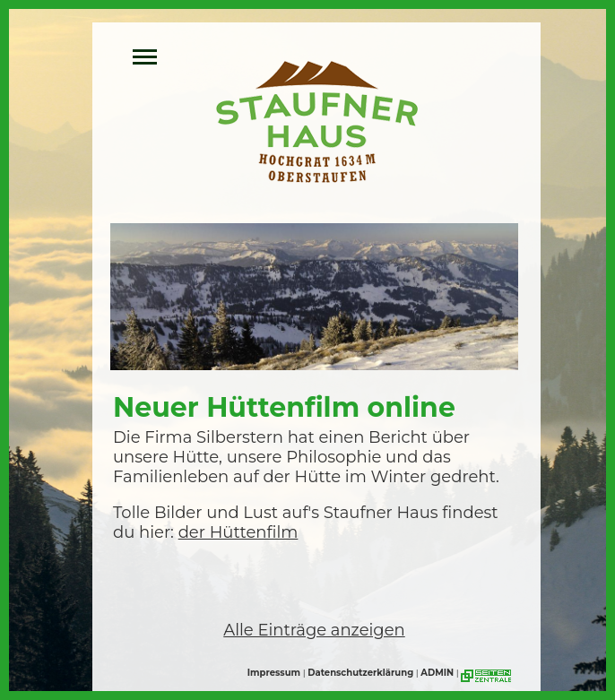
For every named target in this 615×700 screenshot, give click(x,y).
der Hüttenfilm (238, 532)
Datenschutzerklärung (360, 673)
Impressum (274, 673)
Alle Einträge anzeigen (314, 630)
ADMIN (437, 673)
